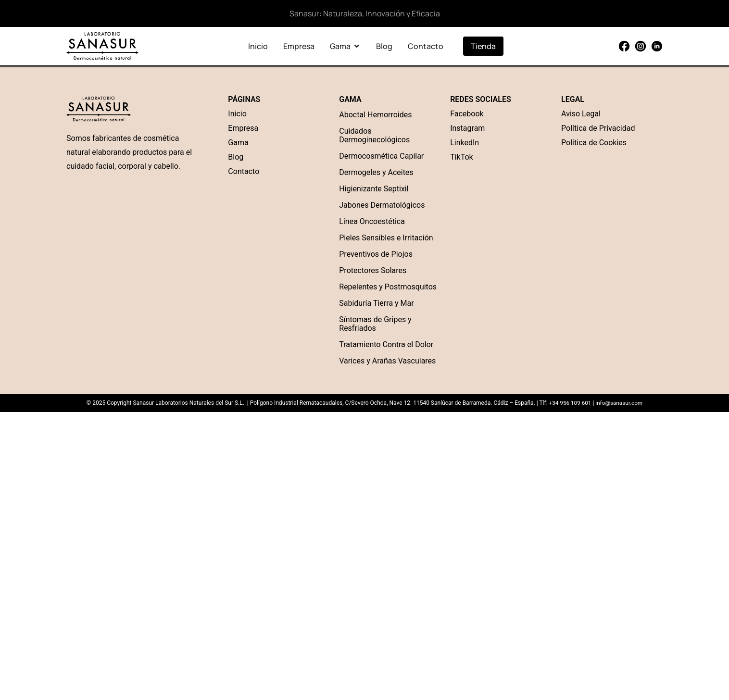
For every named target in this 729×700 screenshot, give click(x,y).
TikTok (462, 157)
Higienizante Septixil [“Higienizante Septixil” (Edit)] (374, 189)
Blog (236, 157)
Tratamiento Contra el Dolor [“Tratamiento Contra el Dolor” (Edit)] (386, 344)
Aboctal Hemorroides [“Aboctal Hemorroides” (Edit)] (375, 115)
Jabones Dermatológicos (382, 205)
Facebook (467, 114)
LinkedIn (465, 143)
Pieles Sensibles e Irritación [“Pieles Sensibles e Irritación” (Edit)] (386, 238)
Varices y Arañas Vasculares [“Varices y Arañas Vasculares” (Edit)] (387, 361)
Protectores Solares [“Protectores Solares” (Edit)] (373, 270)
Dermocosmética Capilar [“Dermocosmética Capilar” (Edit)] (381, 156)
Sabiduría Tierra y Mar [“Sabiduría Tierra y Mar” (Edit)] (376, 303)
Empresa (243, 128)
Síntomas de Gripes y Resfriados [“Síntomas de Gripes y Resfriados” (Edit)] (375, 324)
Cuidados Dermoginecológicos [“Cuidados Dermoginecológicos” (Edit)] (374, 135)
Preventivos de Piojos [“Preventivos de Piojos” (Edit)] (376, 254)
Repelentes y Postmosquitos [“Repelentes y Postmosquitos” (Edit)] (388, 287)
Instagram (467, 128)
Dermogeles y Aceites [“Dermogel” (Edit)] (376, 172)
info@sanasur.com (619, 403)
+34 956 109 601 (569, 403)
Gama (238, 143)
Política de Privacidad (598, 128)
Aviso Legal (581, 114)
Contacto (244, 171)
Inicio (237, 114)
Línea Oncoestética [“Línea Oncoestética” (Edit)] (372, 221)
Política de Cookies (594, 143)
